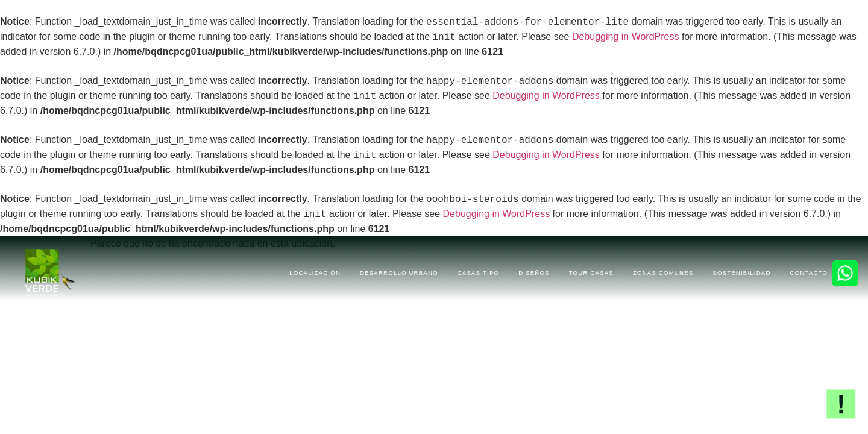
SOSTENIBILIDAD (741, 273)
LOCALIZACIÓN (315, 273)
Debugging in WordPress (626, 37)
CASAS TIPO (478, 273)
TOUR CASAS (591, 273)
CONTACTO (809, 273)
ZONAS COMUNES (663, 273)
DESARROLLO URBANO (399, 273)
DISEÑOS (534, 273)
